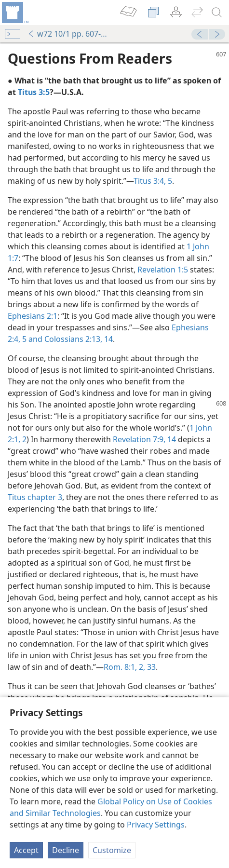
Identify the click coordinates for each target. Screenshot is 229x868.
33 (150, 667)
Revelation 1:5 (163, 270)
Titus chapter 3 (35, 497)
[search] (217, 13)
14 (171, 439)
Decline (66, 850)
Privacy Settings (156, 825)
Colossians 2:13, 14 (78, 339)
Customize (112, 850)
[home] (14, 13)
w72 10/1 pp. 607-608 (68, 34)
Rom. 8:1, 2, (124, 667)
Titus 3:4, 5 (153, 181)
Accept (26, 850)
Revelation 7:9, (139, 439)
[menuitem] (14, 13)
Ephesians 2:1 (33, 316)
